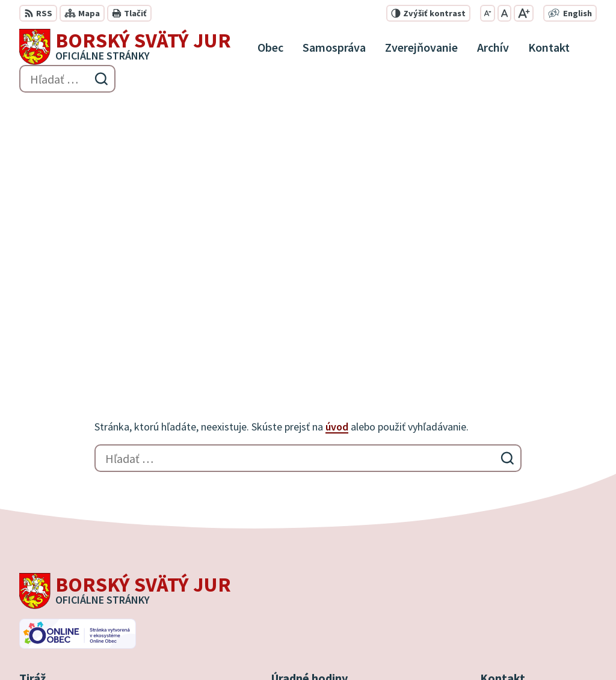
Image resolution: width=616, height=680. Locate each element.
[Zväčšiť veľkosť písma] (524, 13)
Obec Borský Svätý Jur (348, 648)
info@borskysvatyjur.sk (530, 593)
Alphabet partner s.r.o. (176, 648)
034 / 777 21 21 (510, 564)
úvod (337, 169)
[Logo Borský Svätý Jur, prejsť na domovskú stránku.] (125, 47)
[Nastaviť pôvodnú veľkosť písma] (504, 13)
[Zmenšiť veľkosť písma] (488, 13)
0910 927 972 (506, 578)
